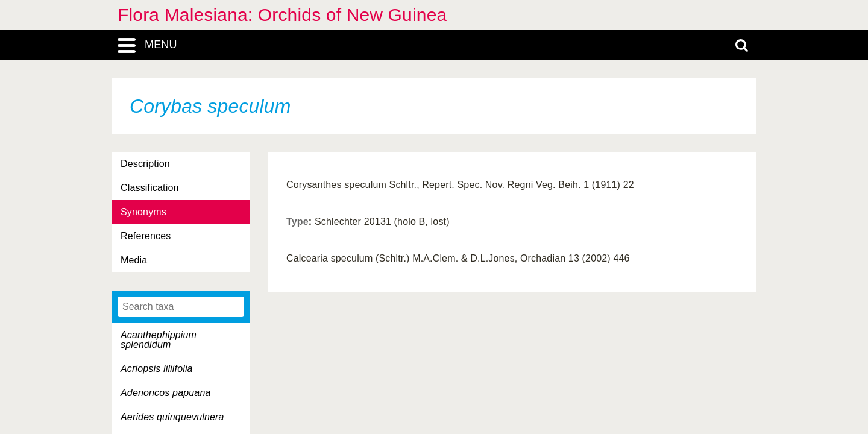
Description (145, 164)
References (146, 236)
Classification (150, 188)
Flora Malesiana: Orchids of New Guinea (282, 15)
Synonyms (143, 212)
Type (297, 222)
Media (134, 260)
